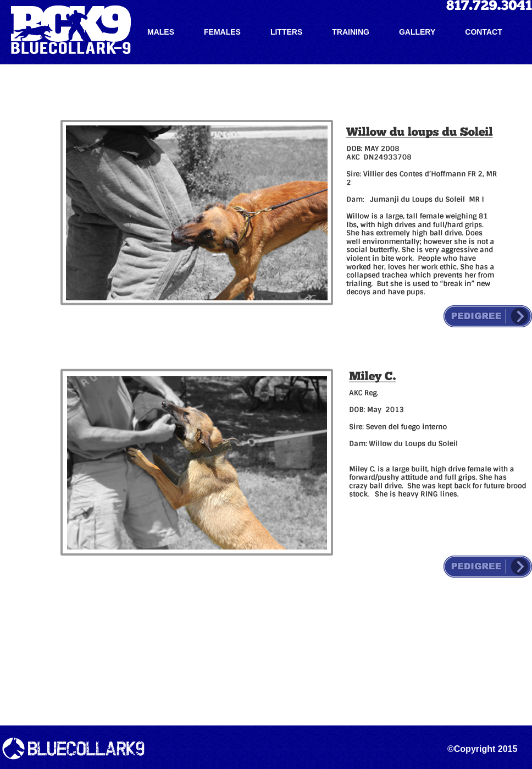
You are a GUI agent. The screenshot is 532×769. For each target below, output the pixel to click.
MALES (161, 32)
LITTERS (286, 32)
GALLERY (417, 32)
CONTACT (483, 32)
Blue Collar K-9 (71, 30)
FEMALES (222, 32)
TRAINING (351, 32)
